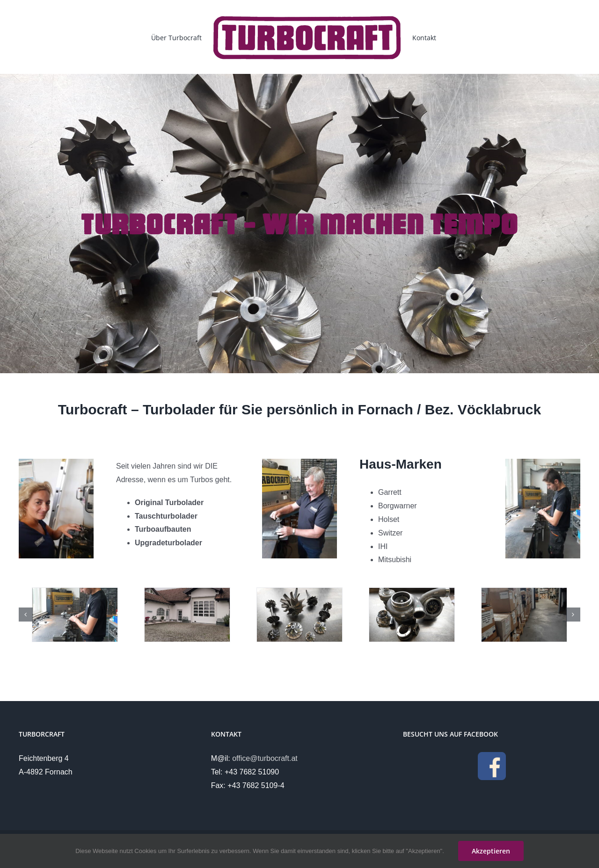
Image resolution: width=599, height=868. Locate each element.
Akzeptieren (491, 851)
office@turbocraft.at (265, 758)
